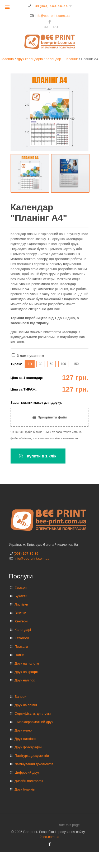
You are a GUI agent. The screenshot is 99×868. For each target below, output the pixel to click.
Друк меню (23, 730)
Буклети (21, 596)
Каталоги (22, 638)
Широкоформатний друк (34, 722)
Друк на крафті (26, 672)
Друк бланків (25, 789)
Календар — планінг (62, 59)
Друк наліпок (25, 680)
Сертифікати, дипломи (33, 713)
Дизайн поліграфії (29, 781)
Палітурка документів (32, 756)
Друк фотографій (28, 747)
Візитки (20, 613)
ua (46, 27)
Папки (19, 655)
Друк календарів (30, 59)
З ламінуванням (28, 355)
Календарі (23, 630)
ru (56, 27)
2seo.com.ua (49, 837)
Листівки (21, 604)
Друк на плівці (26, 705)
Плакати (21, 647)
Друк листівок (25, 739)
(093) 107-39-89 (26, 554)
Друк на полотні (27, 663)
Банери (20, 697)
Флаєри (20, 587)
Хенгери (21, 621)
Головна (7, 59)
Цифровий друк (27, 772)
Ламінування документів (34, 764)
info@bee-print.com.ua (52, 16)
